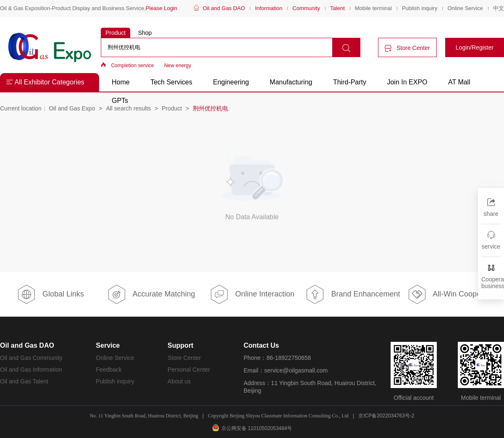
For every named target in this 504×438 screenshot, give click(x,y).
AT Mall (459, 82)
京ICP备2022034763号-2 (386, 416)
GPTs (120, 101)
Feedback (109, 370)
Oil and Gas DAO (224, 8)
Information (269, 8)
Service (108, 345)
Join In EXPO (407, 82)
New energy (178, 66)
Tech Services (171, 82)
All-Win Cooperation (454, 294)
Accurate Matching (151, 294)
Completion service (132, 66)
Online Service (465, 8)
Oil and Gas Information (31, 370)
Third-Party (351, 82)
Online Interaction (252, 294)
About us (179, 381)
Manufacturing (291, 82)
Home (121, 82)
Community (306, 8)
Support (180, 345)
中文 (499, 8)
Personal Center (189, 370)
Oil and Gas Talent (24, 381)
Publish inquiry (420, 8)
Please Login (161, 8)
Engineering (231, 82)
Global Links (50, 294)
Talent (337, 8)
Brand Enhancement (353, 294)
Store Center (407, 48)
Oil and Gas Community (31, 358)
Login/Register (475, 47)
